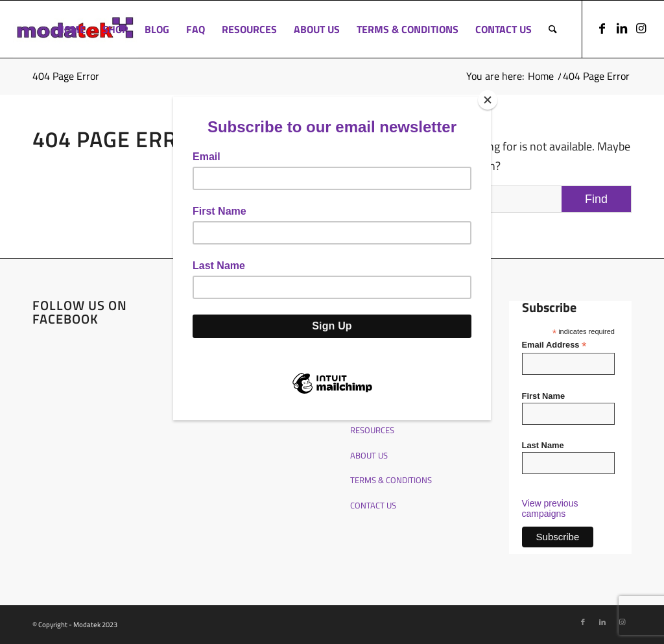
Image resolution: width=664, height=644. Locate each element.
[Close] (488, 100)
